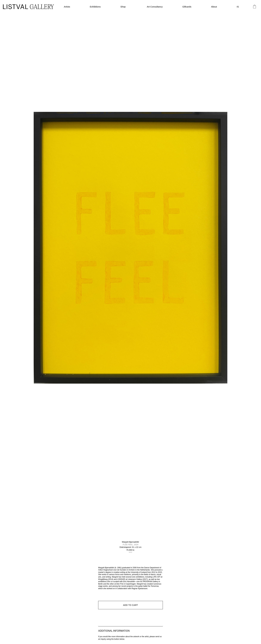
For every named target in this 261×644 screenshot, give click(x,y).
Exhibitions (95, 7)
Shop (124, 7)
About (214, 7)
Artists (67, 7)
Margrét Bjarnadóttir (131, 542)
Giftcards (187, 7)
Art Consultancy (155, 7)
